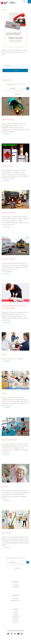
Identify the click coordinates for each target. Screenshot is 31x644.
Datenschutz (15, 616)
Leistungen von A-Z (16, 600)
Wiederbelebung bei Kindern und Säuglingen (14, 307)
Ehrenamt (16, 585)
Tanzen (5, 486)
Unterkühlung (8, 119)
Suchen (15, 71)
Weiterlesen (7, 134)
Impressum (16, 618)
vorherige (12, 88)
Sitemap (16, 614)
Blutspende (16, 587)
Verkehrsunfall (8, 259)
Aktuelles (15, 598)
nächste (17, 94)
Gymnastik (6, 533)
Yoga (4, 393)
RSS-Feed (15, 620)
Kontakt (16, 612)
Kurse (4, 355)
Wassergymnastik (9, 440)
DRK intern (15, 622)
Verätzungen (7, 166)
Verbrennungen (9, 213)
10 (27, 91)
